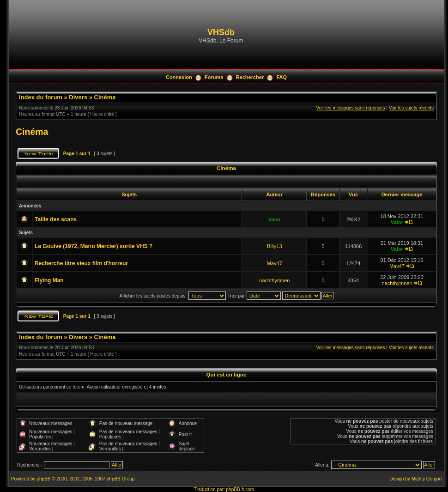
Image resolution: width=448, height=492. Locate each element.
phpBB (43, 479)
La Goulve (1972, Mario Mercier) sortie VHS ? (94, 246)
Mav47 (275, 263)
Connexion (179, 77)
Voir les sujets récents (411, 108)
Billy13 (274, 246)
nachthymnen (274, 280)
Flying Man (49, 280)
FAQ (282, 77)
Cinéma (105, 97)
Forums (214, 77)
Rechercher (250, 77)
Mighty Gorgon (427, 479)
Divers (78, 97)
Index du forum (41, 97)
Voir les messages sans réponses (351, 108)
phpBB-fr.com (240, 489)
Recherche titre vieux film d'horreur (81, 263)
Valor (275, 219)
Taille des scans (56, 219)
